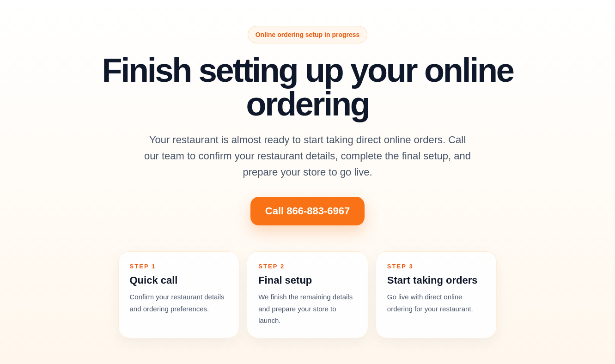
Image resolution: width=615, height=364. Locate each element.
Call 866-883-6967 (307, 211)
